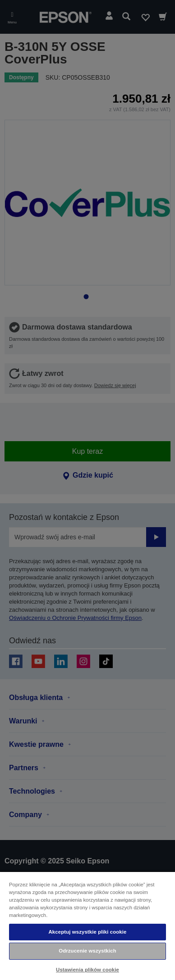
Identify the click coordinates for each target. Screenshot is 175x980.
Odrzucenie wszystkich (87, 951)
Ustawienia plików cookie (87, 970)
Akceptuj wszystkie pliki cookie (88, 932)
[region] (87, 926)
